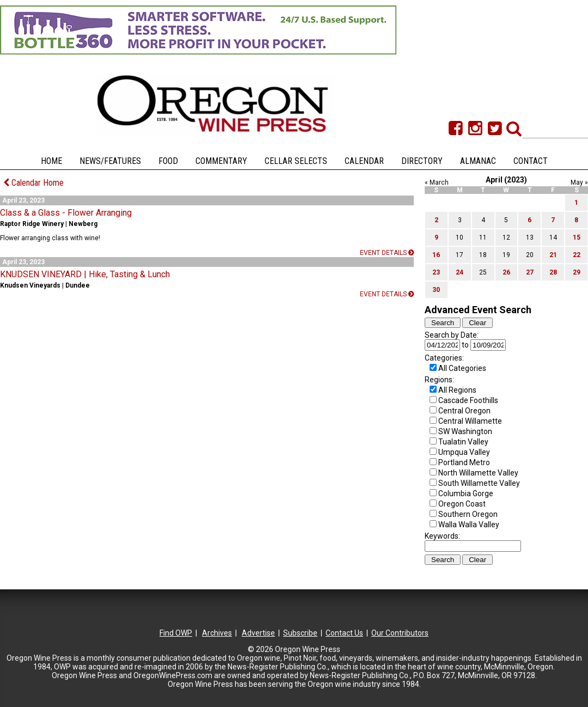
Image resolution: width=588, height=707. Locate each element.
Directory (422, 161)
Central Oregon (464, 411)
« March (437, 182)
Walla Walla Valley (469, 525)
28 (553, 272)
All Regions (457, 390)
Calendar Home (33, 183)
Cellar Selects (296, 161)
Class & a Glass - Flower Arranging (66, 213)
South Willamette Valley (479, 483)
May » (579, 182)
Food (168, 161)
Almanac (478, 161)
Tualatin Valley (463, 442)
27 (530, 272)
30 (436, 290)
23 (436, 272)
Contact (531, 161)
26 (506, 272)
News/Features (110, 161)
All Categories (462, 368)
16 (436, 255)
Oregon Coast (462, 504)
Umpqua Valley (464, 452)
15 (577, 237)
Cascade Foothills (468, 400)
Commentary (221, 161)
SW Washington (465, 431)
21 (553, 255)
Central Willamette (470, 421)
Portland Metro (464, 462)
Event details (387, 253)
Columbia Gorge (466, 493)
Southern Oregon (468, 514)
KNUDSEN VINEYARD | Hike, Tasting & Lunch (85, 274)
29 (577, 272)
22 (577, 255)
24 (460, 272)
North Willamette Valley (478, 473)
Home (51, 161)
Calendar (364, 161)
